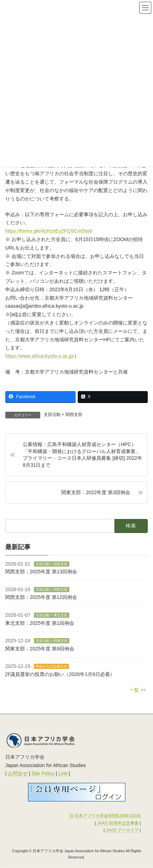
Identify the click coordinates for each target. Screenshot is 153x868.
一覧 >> (138, 690)
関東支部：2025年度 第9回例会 (40, 649)
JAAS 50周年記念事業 (118, 823)
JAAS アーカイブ (122, 830)
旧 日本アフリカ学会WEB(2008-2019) (105, 816)
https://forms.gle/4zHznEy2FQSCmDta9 (48, 231)
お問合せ (18, 773)
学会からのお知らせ (51, 666)
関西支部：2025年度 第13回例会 (41, 572)
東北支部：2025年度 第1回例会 (40, 623)
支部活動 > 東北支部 (52, 615)
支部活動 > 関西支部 (63, 415)
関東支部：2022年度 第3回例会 (96, 492)
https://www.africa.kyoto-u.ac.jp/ (40, 356)
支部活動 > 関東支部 (52, 641)
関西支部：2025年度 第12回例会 (41, 597)
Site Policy (43, 773)
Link (63, 773)
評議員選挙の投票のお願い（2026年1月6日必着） (60, 674)
